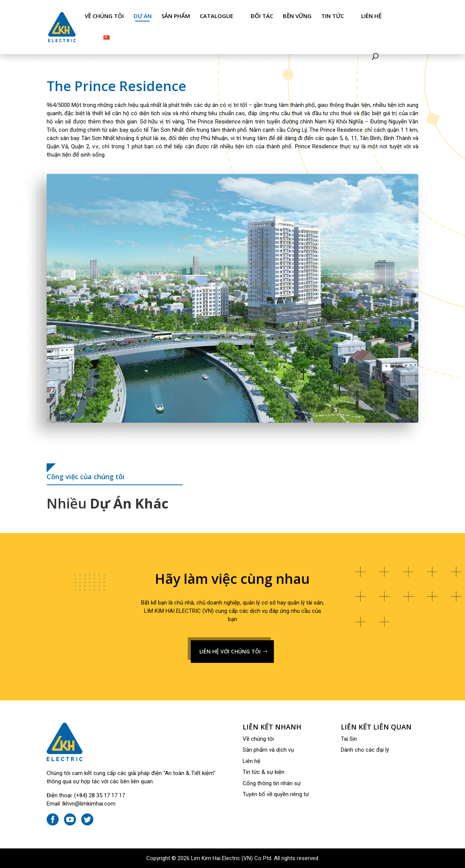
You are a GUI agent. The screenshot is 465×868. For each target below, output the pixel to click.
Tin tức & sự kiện (264, 772)
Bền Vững (297, 16)
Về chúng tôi (104, 16)
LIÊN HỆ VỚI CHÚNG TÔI (230, 651)
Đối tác (262, 16)
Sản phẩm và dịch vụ (268, 750)
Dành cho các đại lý (365, 750)
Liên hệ (371, 16)
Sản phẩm (176, 16)
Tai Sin (349, 739)
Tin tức (333, 16)
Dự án (143, 16)
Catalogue (217, 16)
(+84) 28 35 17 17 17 (100, 795)
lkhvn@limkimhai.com (89, 804)
